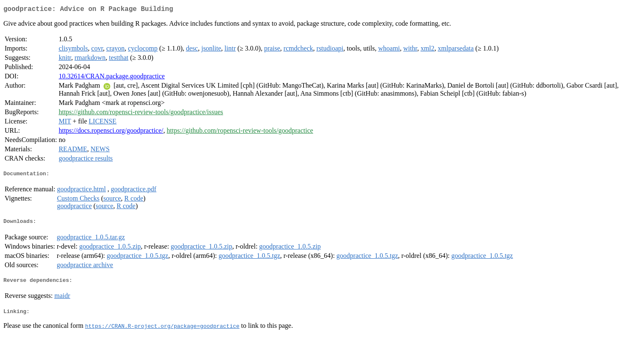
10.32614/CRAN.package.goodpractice (112, 78)
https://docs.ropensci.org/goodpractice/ (111, 132)
